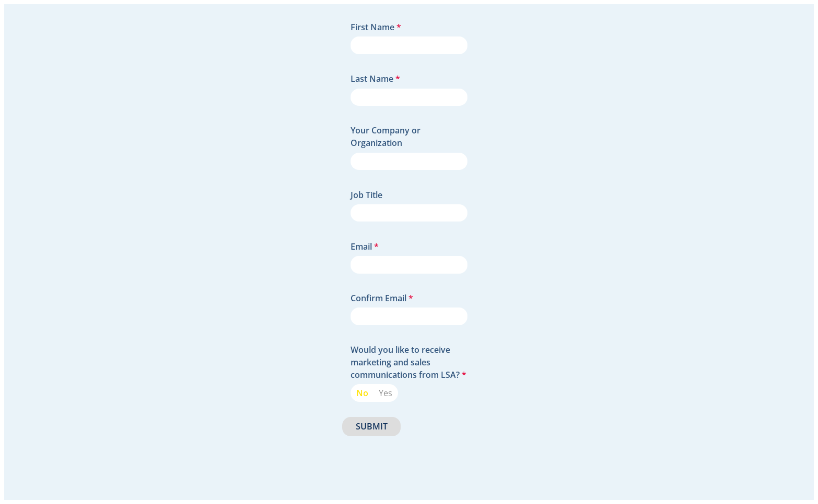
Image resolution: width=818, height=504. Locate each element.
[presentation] (422, 460)
